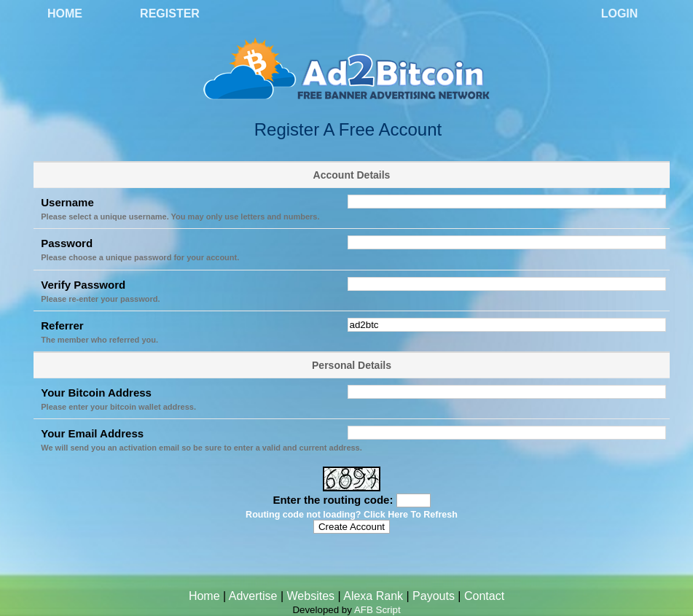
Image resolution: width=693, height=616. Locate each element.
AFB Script (377, 610)
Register (170, 13)
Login (620, 13)
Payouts (434, 596)
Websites (311, 596)
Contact (484, 596)
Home (65, 13)
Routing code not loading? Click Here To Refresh (352, 515)
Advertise (253, 596)
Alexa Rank (373, 596)
